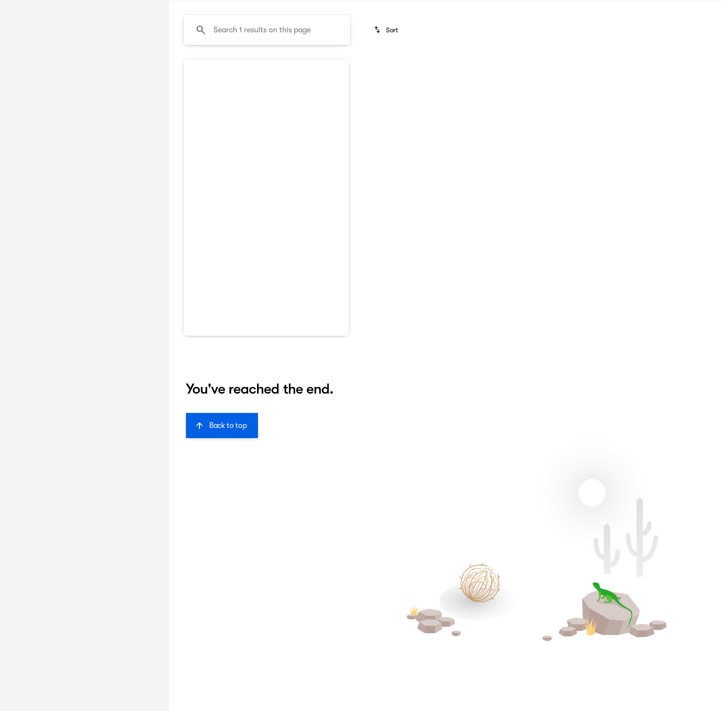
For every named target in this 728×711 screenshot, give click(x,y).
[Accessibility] (25, 8)
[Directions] (701, 8)
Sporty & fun (534, 72)
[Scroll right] (338, 305)
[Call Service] (617, 8)
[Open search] (701, 32)
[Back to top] (222, 517)
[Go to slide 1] (236, 263)
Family (334, 72)
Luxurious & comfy (402, 72)
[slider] (23, 181)
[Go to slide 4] (279, 263)
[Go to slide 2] (250, 263)
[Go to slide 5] (294, 263)
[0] (31, 230)
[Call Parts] (660, 8)
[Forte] (48, 119)
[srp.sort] (387, 121)
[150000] (127, 230)
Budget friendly (272, 72)
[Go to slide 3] (265, 263)
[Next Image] (336, 213)
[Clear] (125, 296)
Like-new (473, 72)
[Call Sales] (574, 8)
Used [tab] (132, 72)
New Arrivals (200, 72)
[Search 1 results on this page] (267, 121)
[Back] (134, 100)
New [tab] (32, 72)
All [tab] (82, 72)
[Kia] (20, 119)
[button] (196, 213)
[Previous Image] (197, 213)
